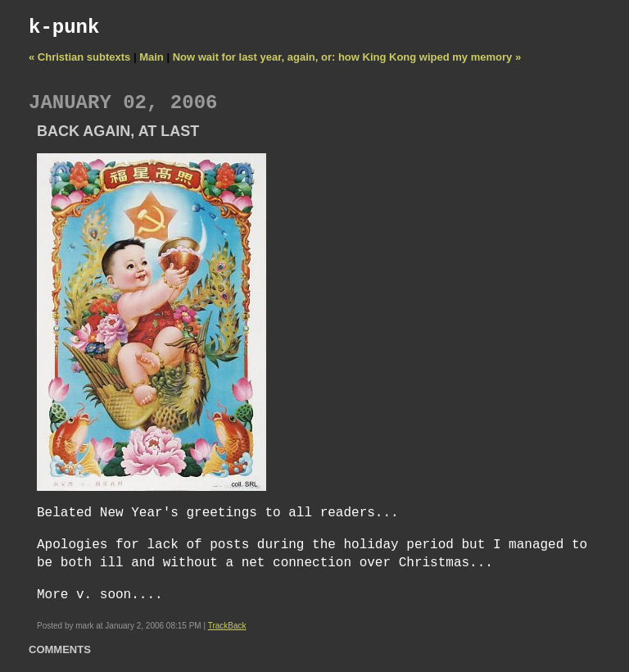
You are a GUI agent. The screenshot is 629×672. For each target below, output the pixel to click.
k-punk (64, 27)
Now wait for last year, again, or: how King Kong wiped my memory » (347, 57)
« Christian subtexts (79, 57)
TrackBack (227, 626)
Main (152, 57)
